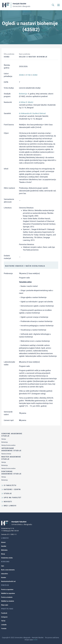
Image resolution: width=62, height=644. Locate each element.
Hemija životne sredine (8, 445)
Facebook (4, 613)
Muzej (3, 554)
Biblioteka (4, 550)
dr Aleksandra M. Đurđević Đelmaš (32, 113)
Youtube (4, 629)
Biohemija (5, 442)
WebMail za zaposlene (8, 593)
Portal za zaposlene (7, 590)
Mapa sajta (5, 605)
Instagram (4, 617)
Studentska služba (7, 558)
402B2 (21, 75)
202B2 (35, 75)
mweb (35, 640)
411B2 (28, 75)
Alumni (3, 542)
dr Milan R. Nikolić (26, 102)
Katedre (4, 578)
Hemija (4, 439)
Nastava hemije (6, 454)
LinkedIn (4, 625)
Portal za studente (7, 597)
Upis (3, 566)
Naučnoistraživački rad (8, 581)
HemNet (4, 546)
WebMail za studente (8, 601)
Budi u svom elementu (8, 570)
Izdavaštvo (5, 574)
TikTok (3, 621)
